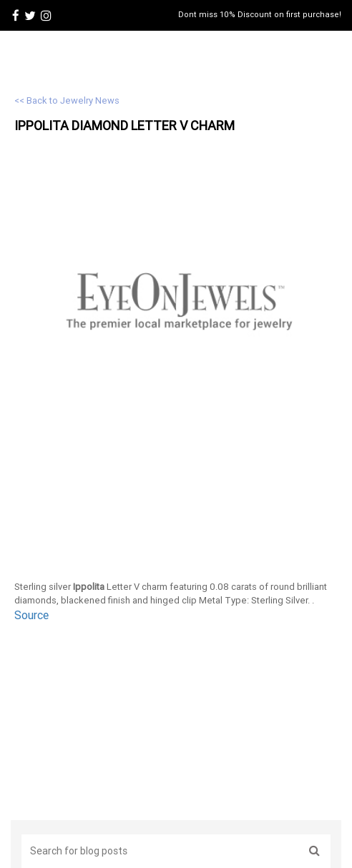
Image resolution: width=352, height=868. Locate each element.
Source (31, 615)
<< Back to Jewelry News (67, 100)
